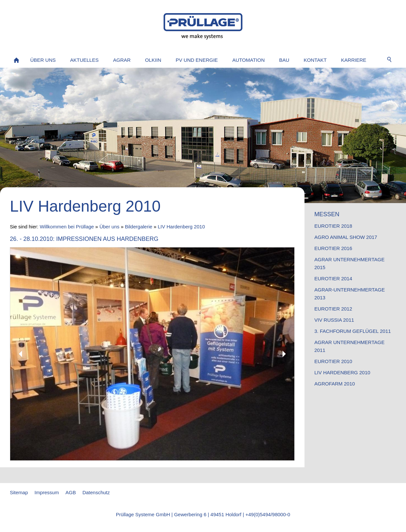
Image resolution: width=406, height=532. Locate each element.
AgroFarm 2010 (335, 384)
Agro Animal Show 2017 (346, 237)
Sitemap (19, 492)
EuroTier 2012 (333, 309)
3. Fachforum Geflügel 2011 (353, 331)
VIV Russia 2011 (334, 320)
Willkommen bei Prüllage (67, 227)
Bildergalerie (138, 227)
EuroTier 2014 (333, 278)
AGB (71, 492)
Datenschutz (96, 492)
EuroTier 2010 (333, 361)
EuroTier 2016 (333, 248)
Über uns (110, 227)
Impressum (47, 492)
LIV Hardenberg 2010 (181, 227)
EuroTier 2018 (333, 226)
